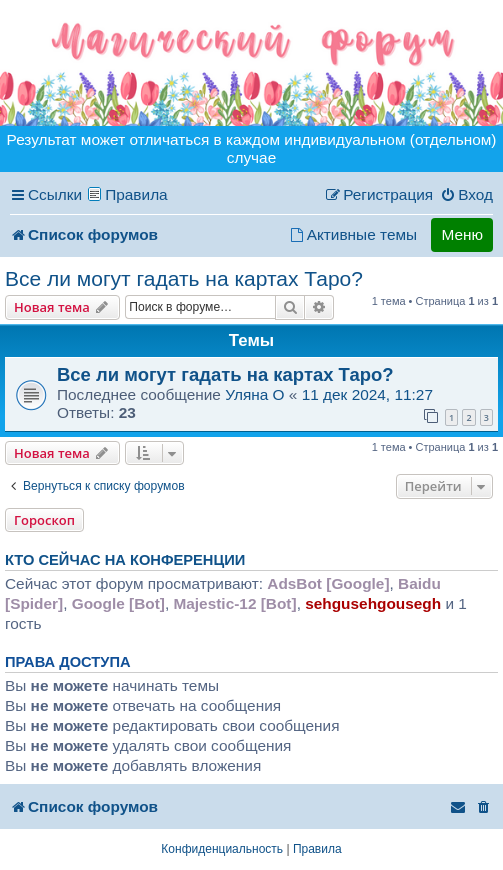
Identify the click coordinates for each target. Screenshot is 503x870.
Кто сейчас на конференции (125, 560)
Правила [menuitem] (136, 194)
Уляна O (254, 394)
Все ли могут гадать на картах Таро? (184, 278)
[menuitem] (466, 195)
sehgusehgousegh (373, 603)
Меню (462, 234)
